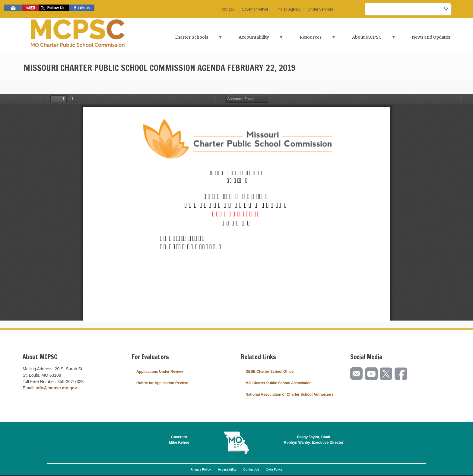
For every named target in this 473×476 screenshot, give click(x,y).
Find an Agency (288, 9)
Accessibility (227, 470)
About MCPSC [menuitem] (367, 39)
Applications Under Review (160, 372)
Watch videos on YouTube (30, 8)
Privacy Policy (201, 470)
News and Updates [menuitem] (431, 37)
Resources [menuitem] (311, 39)
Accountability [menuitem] (254, 39)
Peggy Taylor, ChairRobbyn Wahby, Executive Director (314, 440)
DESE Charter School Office (270, 372)
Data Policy (275, 470)
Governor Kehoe (255, 9)
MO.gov (228, 9)
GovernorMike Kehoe (179, 440)
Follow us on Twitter (54, 8)
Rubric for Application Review (162, 383)
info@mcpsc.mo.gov (56, 388)
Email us (13, 8)
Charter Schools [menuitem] (192, 39)
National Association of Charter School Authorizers (290, 395)
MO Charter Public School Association (279, 383)
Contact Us (251, 470)
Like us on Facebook (82, 8)
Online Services (320, 9)
